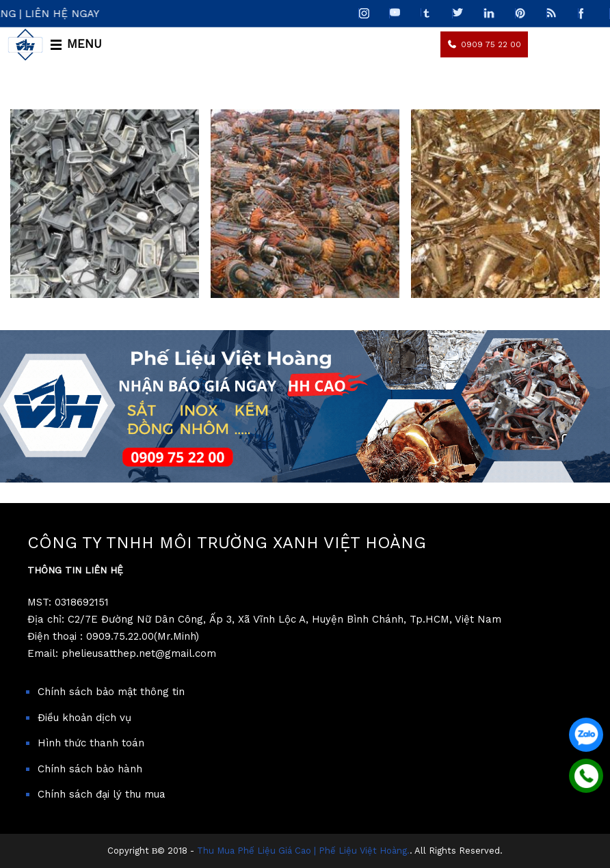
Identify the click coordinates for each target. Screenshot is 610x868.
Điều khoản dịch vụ (84, 718)
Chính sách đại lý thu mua (102, 794)
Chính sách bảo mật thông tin (111, 692)
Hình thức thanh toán (91, 743)
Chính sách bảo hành (90, 769)
